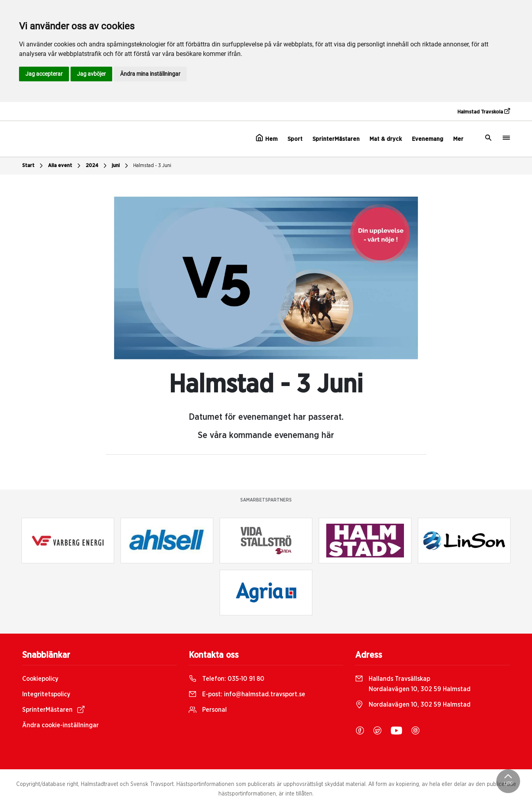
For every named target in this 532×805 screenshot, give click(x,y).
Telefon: (227, 679)
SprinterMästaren (336, 139)
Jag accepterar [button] (44, 74)
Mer (458, 139)
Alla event (65, 166)
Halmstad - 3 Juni (152, 166)
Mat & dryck (386, 139)
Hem (267, 138)
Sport (295, 139)
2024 (97, 166)
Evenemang (428, 139)
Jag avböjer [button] (91, 74)
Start (33, 166)
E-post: (247, 694)
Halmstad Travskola (484, 111)
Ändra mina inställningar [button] (150, 74)
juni (121, 166)
